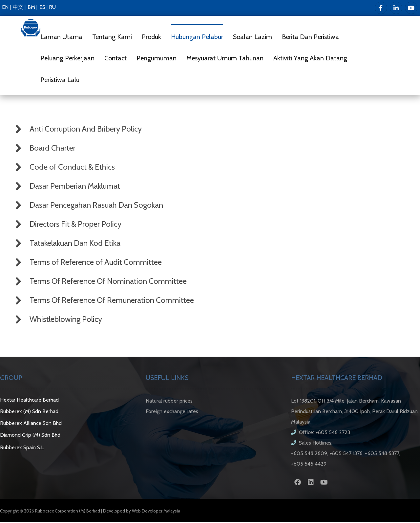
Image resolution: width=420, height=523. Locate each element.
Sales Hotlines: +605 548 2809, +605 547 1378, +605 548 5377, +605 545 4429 (346, 454)
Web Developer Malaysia (156, 512)
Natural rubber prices (169, 401)
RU (52, 7)
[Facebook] (381, 8)
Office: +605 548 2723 (321, 433)
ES (42, 7)
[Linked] (396, 8)
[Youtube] (411, 8)
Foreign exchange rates (172, 412)
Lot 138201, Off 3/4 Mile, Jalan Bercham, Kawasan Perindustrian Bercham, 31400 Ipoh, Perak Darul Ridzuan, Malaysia (355, 412)
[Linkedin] (311, 483)
